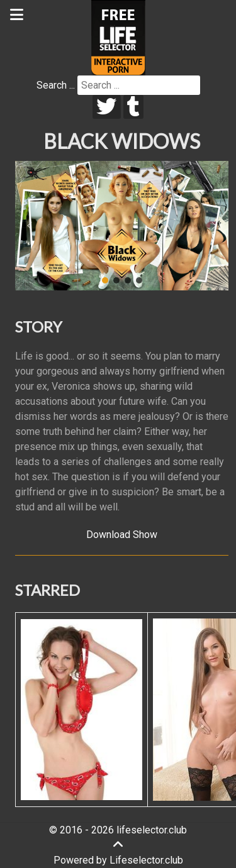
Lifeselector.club (146, 860)
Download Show (122, 535)
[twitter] (107, 107)
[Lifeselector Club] (118, 37)
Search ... (56, 85)
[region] (122, 226)
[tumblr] (134, 107)
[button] (30, 226)
